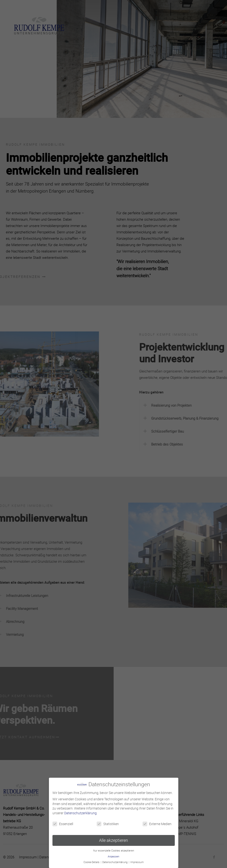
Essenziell (63, 823)
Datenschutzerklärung (80, 812)
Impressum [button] (137, 861)
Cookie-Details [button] (92, 861)
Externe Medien (157, 823)
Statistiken (108, 823)
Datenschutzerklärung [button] (115, 861)
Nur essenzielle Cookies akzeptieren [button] (114, 850)
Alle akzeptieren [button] (113, 839)
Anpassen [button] (113, 856)
